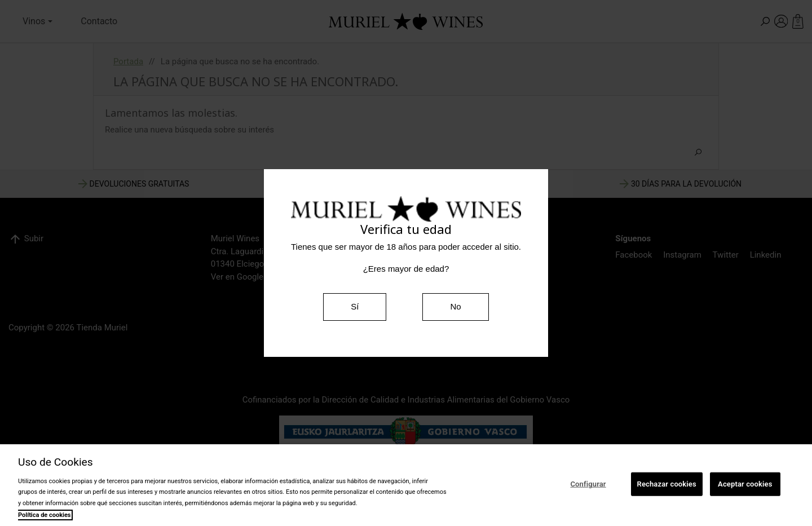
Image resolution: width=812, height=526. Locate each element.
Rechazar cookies (667, 484)
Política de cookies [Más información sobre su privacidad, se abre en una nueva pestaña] (45, 515)
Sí (355, 306)
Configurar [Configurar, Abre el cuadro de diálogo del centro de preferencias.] (588, 484)
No (455, 306)
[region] (406, 485)
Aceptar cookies (745, 484)
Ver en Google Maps (249, 277)
